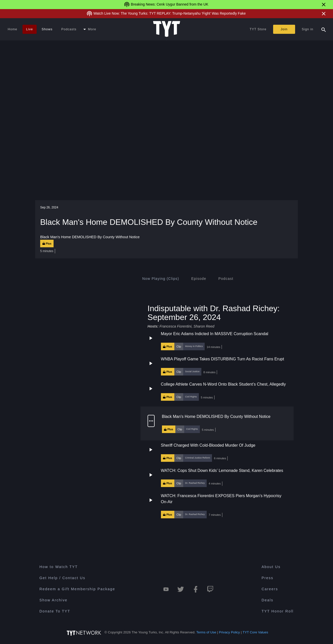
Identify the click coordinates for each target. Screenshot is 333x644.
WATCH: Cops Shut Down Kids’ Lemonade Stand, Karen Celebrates (222, 471)
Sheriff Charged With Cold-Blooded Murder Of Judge (208, 445)
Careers (270, 589)
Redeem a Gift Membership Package (77, 589)
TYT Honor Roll (278, 611)
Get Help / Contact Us (62, 578)
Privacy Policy (230, 632)
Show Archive (53, 600)
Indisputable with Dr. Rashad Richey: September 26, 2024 (214, 313)
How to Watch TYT (59, 567)
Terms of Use (206, 632)
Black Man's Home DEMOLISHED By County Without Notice (216, 417)
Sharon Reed (204, 326)
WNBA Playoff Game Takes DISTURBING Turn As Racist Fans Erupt (223, 359)
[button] (217, 341)
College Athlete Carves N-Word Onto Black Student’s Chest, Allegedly (223, 384)
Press (267, 578)
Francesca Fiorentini (175, 326)
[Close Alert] (324, 5)
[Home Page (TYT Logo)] (167, 29)
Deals (267, 600)
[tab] (161, 279)
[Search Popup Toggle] (324, 29)
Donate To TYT (55, 611)
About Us (271, 567)
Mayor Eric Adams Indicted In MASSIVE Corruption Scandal (215, 334)
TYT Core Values (255, 632)
